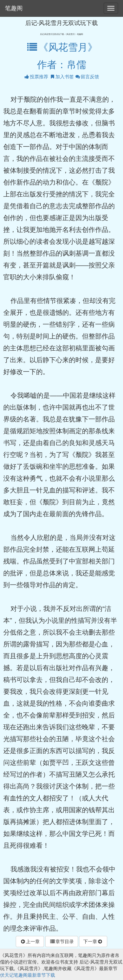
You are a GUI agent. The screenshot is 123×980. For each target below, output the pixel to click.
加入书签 (62, 77)
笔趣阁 (14, 8)
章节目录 (62, 942)
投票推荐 (36, 77)
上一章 (30, 942)
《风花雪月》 (61, 47)
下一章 (93, 942)
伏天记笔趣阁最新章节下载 (28, 975)
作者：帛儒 (62, 65)
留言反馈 (87, 77)
